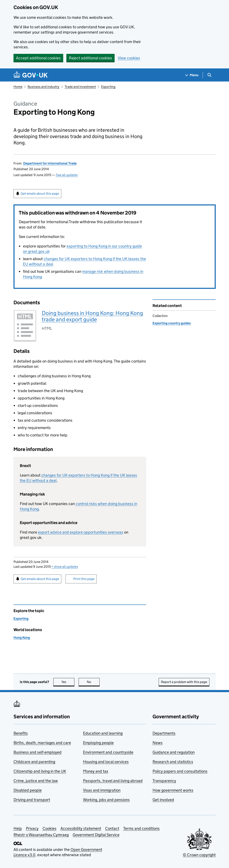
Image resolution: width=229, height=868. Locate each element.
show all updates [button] (65, 567)
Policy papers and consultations (180, 771)
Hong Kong (22, 638)
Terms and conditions (141, 828)
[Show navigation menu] (192, 75)
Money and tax (96, 771)
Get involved (163, 800)
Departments (164, 733)
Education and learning (103, 733)
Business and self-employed (37, 752)
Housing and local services (106, 762)
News (158, 743)
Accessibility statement (81, 828)
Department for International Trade (50, 163)
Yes (68, 682)
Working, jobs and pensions (106, 800)
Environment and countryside (108, 752)
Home (18, 87)
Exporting (108, 87)
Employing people (98, 743)
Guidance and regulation (174, 752)
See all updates (67, 175)
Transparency (164, 781)
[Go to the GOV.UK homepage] (31, 75)
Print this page (84, 579)
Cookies (50, 828)
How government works (173, 790)
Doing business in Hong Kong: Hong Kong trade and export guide (92, 316)
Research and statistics (173, 762)
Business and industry (43, 87)
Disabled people (28, 790)
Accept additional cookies (38, 58)
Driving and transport (32, 800)
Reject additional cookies (90, 58)
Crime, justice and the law (36, 781)
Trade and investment (80, 87)
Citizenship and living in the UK (40, 771)
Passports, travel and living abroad (113, 781)
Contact (112, 828)
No (93, 682)
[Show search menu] (209, 75)
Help (18, 828)
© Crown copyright (199, 855)
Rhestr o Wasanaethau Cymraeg (41, 835)
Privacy (32, 828)
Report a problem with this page (184, 682)
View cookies (129, 58)
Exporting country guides (172, 323)
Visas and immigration (102, 790)
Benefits (21, 733)
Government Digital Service (96, 835)
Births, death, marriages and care (42, 743)
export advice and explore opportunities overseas (81, 532)
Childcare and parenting (34, 762)
